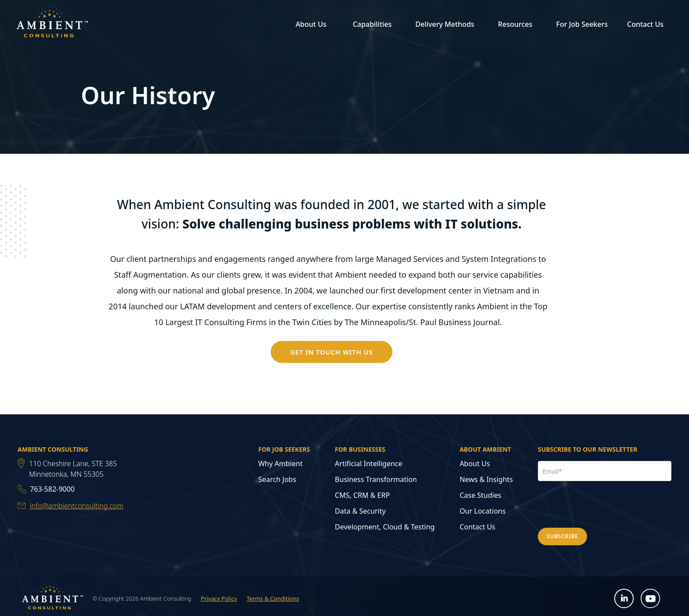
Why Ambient (281, 464)
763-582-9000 (52, 489)
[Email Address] (605, 471)
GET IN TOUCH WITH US (331, 352)
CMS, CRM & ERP (362, 495)
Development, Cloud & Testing (385, 527)
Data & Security (360, 511)
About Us (475, 464)
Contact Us (645, 24)
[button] (310, 24)
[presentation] (605, 503)
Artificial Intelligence (368, 464)
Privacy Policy (219, 598)
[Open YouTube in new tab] (651, 599)
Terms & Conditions (273, 598)
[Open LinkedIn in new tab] (624, 599)
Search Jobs (277, 479)
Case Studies (480, 495)
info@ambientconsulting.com (77, 506)
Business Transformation (376, 479)
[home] (52, 24)
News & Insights (486, 479)
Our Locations (483, 511)
